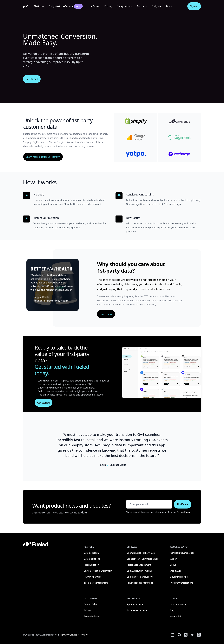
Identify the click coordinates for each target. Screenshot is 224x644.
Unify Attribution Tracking (139, 571)
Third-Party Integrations (181, 583)
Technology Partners (137, 610)
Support (173, 559)
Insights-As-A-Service (66, 6)
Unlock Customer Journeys (140, 577)
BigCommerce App (179, 577)
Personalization (91, 565)
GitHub (173, 565)
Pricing (108, 6)
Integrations (125, 6)
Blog (172, 610)
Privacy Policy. (184, 512)
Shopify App (175, 571)
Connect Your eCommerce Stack (142, 559)
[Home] (25, 6)
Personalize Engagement (139, 565)
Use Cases (94, 6)
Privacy (84, 635)
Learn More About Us (180, 604)
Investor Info (176, 616)
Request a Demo (92, 616)
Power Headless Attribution (140, 583)
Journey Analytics (92, 577)
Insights (156, 6)
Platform (39, 6)
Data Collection (91, 553)
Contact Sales (90, 604)
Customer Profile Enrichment (98, 571)
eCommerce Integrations (96, 583)
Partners (142, 6)
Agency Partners (135, 604)
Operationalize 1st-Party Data (141, 553)
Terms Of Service (69, 635)
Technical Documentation (182, 553)
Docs (169, 6)
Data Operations (92, 559)
